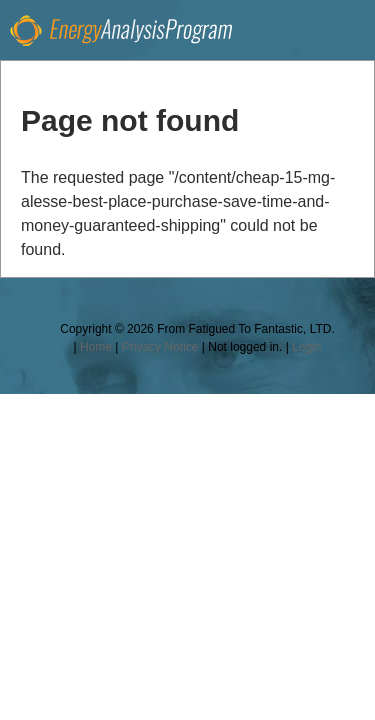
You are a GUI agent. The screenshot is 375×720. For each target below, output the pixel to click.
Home (96, 347)
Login (306, 347)
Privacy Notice (160, 347)
